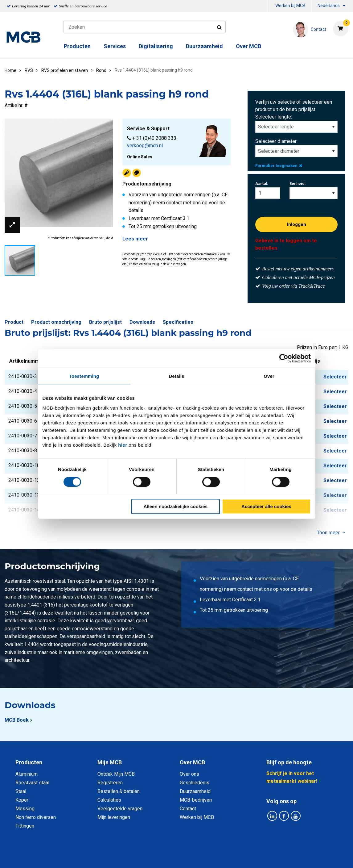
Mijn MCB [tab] (110, 762)
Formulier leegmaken (279, 166)
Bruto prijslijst (105, 322)
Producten (77, 46)
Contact (188, 809)
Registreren (110, 783)
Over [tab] (269, 376)
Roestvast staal (32, 783)
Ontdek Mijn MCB (116, 774)
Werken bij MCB (290, 6)
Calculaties (109, 800)
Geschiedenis (195, 783)
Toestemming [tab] (84, 376)
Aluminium (27, 774)
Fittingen (25, 826)
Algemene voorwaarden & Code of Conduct (185, 856)
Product (14, 322)
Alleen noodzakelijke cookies (176, 506)
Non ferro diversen (36, 817)
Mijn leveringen (114, 817)
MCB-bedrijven (196, 800)
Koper (22, 800)
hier (123, 445)
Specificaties (178, 322)
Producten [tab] (29, 762)
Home (10, 70)
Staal (21, 791)
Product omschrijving (56, 322)
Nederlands (329, 6)
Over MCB (248, 46)
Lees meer (135, 239)
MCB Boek (17, 720)
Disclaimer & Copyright (264, 856)
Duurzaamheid (204, 46)
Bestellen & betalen (119, 791)
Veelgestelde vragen (120, 809)
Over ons (189, 774)
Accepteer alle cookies (266, 506)
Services (115, 46)
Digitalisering (156, 46)
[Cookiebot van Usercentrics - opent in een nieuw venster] (284, 358)
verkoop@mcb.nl (145, 146)
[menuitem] (268, 6)
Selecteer (335, 377)
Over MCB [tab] (192, 762)
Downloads (142, 322)
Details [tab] (177, 376)
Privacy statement (110, 856)
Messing (25, 809)
